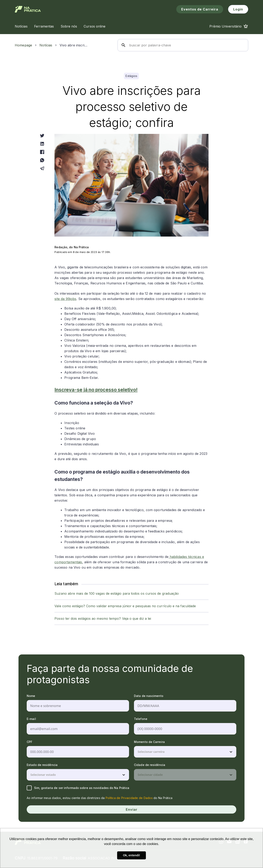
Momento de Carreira (149, 742)
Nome (31, 696)
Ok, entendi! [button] (131, 855)
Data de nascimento (149, 696)
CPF (29, 742)
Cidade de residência (150, 765)
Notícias (46, 45)
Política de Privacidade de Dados (129, 798)
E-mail (31, 719)
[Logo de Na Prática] (28, 9)
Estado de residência (42, 765)
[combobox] (138, 752)
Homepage (23, 45)
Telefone (141, 719)
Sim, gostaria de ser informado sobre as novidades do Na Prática (78, 788)
